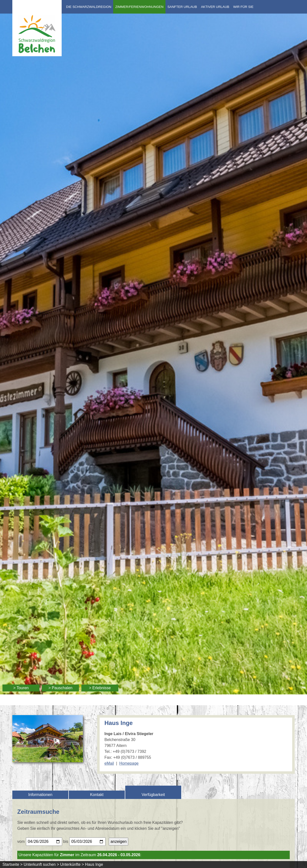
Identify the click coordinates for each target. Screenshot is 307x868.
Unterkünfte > (72, 864)
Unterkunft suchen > (41, 864)
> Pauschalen (60, 688)
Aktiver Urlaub (215, 7)
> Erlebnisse (100, 688)
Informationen (40, 795)
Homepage (129, 763)
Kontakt (97, 795)
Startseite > (12, 864)
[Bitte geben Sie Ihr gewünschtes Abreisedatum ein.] (87, 842)
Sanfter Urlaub (182, 7)
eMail (109, 763)
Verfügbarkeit (153, 795)
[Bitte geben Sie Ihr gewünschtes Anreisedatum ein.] (44, 842)
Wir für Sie (243, 7)
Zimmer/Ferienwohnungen (139, 7)
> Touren (21, 688)
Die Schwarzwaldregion (89, 7)
